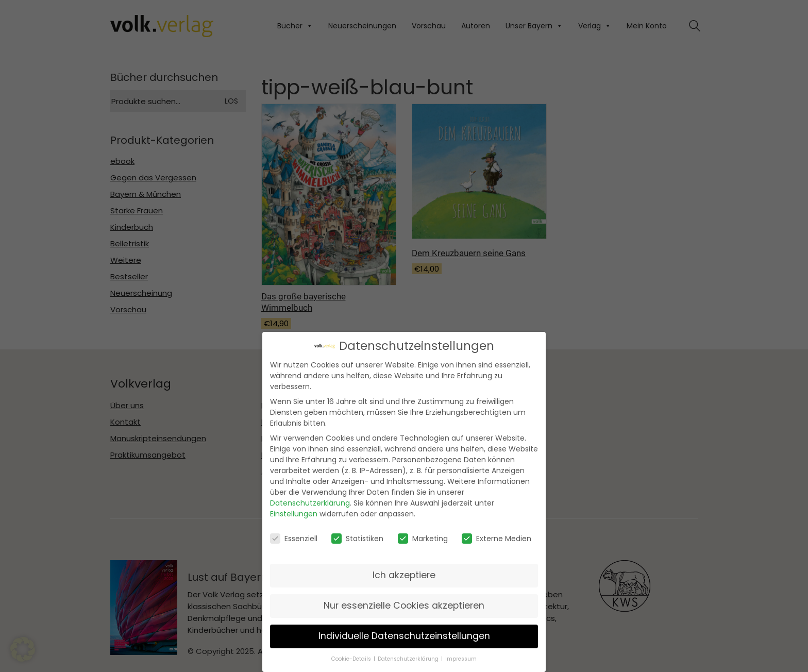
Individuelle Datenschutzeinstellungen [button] (404, 633)
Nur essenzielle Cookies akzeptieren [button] (404, 603)
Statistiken (357, 535)
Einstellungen (294, 511)
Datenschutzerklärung (310, 500)
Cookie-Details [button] (351, 657)
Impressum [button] (461, 657)
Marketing (423, 535)
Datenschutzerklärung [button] (408, 657)
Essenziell (294, 535)
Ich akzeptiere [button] (404, 573)
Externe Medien (496, 535)
